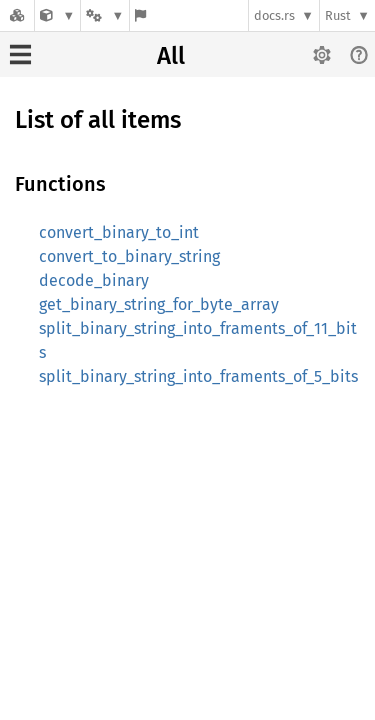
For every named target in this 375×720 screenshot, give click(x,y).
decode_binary (94, 280)
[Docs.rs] (17, 15)
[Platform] (105, 15)
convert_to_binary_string (129, 256)
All (171, 56)
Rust (338, 15)
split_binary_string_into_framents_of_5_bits (198, 376)
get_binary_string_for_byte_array (159, 304)
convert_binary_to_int (119, 232)
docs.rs (274, 15)
